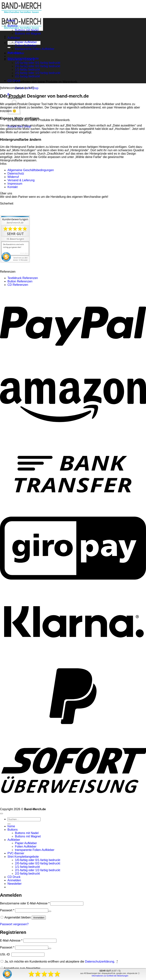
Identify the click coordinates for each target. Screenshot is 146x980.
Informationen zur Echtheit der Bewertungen (110, 976)
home (11, 21)
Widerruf (13, 177)
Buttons (13, 26)
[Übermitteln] (9, 47)
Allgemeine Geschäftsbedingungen (31, 170)
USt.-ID (5, 954)
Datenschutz (16, 173)
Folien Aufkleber (26, 46)
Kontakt (13, 187)
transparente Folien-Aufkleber (35, 49)
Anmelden (39, 918)
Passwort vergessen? (14, 924)
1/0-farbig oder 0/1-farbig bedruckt (38, 63)
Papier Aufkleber (26, 42)
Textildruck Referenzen (23, 278)
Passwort (7, 910)
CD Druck (14, 81)
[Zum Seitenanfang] (1, 814)
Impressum (15, 184)
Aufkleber (14, 38)
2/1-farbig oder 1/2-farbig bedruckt (38, 73)
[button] (15, 884)
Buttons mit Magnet (28, 33)
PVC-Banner (16, 53)
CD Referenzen (18, 285)
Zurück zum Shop (27, 88)
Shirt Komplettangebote (23, 58)
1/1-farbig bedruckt (27, 867)
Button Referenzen (20, 281)
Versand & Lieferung (21, 180)
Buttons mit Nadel (27, 30)
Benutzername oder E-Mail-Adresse (25, 903)
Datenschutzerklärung (100, 962)
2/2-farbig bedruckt (27, 874)
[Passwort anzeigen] (50, 911)
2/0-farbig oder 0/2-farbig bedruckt (38, 66)
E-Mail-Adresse (11, 941)
